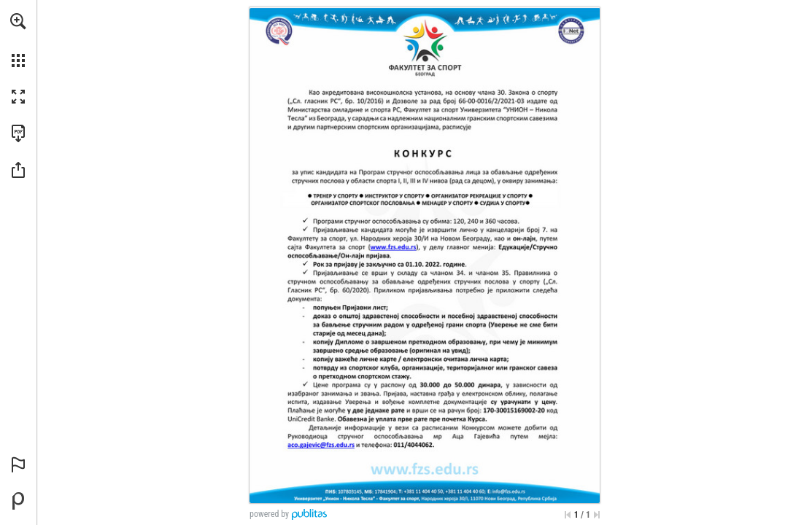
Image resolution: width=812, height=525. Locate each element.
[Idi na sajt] (393, 247)
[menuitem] (18, 40)
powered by (269, 514)
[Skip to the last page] (597, 515)
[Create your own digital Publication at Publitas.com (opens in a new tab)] (18, 501)
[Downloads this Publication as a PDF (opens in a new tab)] (18, 133)
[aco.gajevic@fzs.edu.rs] (321, 445)
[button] (18, 21)
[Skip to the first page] (568, 515)
